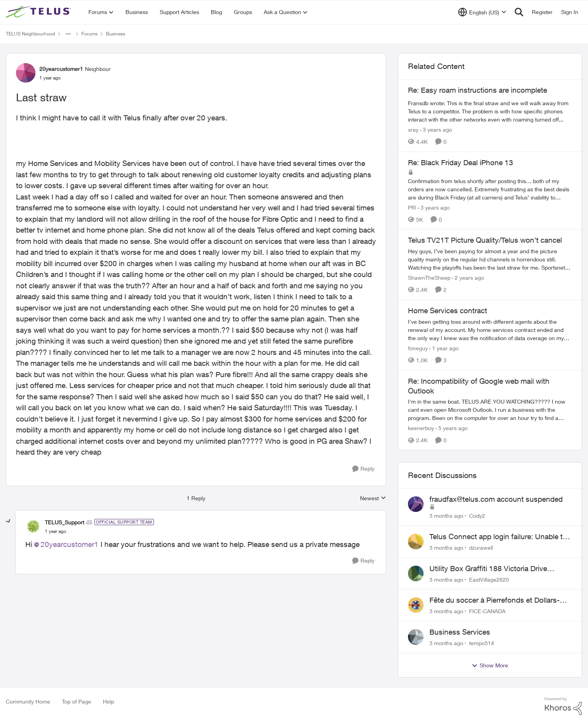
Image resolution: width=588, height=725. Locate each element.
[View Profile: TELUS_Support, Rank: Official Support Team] (33, 526)
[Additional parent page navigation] (68, 34)
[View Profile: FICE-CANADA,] (416, 605)
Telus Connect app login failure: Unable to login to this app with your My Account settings (498, 537)
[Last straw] (56, 531)
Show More (490, 665)
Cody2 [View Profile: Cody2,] (477, 516)
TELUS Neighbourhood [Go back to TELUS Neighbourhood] (30, 34)
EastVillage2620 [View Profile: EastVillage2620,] (489, 579)
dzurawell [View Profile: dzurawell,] (481, 548)
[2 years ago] (468, 278)
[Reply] (363, 469)
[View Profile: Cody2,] (416, 504)
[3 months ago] (446, 516)
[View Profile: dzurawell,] (416, 542)
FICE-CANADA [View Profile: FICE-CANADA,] (487, 611)
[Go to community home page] (39, 12)
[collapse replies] (9, 521)
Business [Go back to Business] (116, 34)
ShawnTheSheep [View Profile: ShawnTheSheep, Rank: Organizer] (429, 278)
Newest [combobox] (373, 498)
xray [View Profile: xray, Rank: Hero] (413, 130)
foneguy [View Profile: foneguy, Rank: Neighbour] (418, 348)
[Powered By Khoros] (563, 706)
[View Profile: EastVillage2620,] (416, 573)
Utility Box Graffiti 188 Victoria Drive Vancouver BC (488, 569)
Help (109, 701)
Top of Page (77, 701)
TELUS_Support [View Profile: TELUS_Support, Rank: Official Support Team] (64, 522)
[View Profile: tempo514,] (416, 637)
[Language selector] (482, 12)
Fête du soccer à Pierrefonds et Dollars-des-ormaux (494, 600)
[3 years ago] (436, 130)
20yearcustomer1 (70, 544)
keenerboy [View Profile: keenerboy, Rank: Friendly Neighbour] (421, 428)
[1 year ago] (444, 348)
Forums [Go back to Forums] (89, 34)
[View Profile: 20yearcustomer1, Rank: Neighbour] (26, 73)
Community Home (28, 701)
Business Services (460, 632)
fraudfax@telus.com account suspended (496, 499)
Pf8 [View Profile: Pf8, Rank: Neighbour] (412, 207)
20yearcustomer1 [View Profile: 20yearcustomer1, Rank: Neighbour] (61, 69)
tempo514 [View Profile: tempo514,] (482, 643)
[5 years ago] (452, 428)
